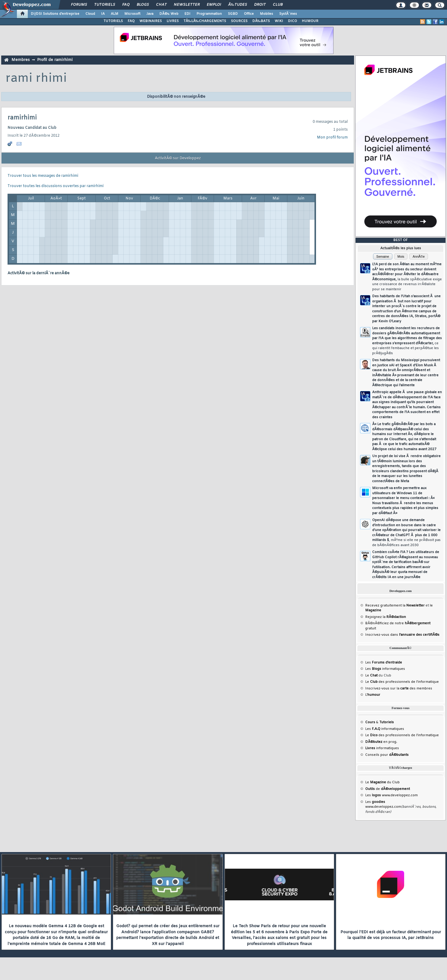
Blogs (143, 5)
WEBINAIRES (151, 21)
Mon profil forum (332, 138)
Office (249, 14)
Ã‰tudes (238, 5)
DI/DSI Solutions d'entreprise (55, 14)
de (388, 789)
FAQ (126, 5)
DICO (292, 21)
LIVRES (173, 21)
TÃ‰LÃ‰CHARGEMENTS (205, 21)
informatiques (382, 748)
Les (384, 663)
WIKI (279, 21)
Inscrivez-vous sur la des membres (399, 689)
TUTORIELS (113, 21)
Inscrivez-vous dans (402, 635)
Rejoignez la (386, 617)
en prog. (381, 742)
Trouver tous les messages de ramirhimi (43, 176)
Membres (21, 60)
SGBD (233, 14)
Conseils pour (387, 755)
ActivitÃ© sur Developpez (178, 158)
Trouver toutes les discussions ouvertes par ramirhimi (56, 186)
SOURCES (239, 21)
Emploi (214, 5)
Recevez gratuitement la (395, 606)
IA (103, 14)
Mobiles (267, 14)
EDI (187, 14)
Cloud (90, 14)
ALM (115, 14)
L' (373, 695)
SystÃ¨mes (288, 14)
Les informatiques (385, 669)
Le (371, 676)
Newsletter (187, 5)
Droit (260, 5)
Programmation (209, 14)
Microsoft (132, 14)
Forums (79, 5)
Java (150, 14)
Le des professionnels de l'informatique (402, 682)
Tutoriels (105, 5)
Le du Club (382, 782)
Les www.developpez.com (391, 795)
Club (278, 5)
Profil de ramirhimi (55, 60)
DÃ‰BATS (261, 21)
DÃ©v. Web (169, 14)
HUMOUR (310, 21)
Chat (161, 5)
